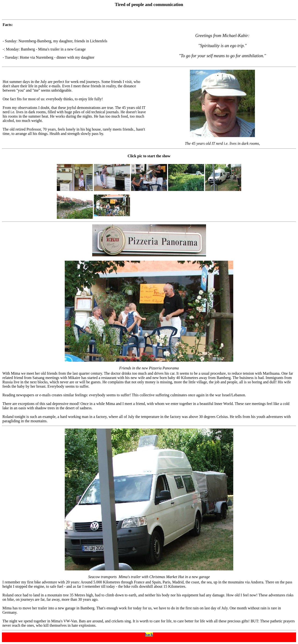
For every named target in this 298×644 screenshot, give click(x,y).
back (149, 635)
